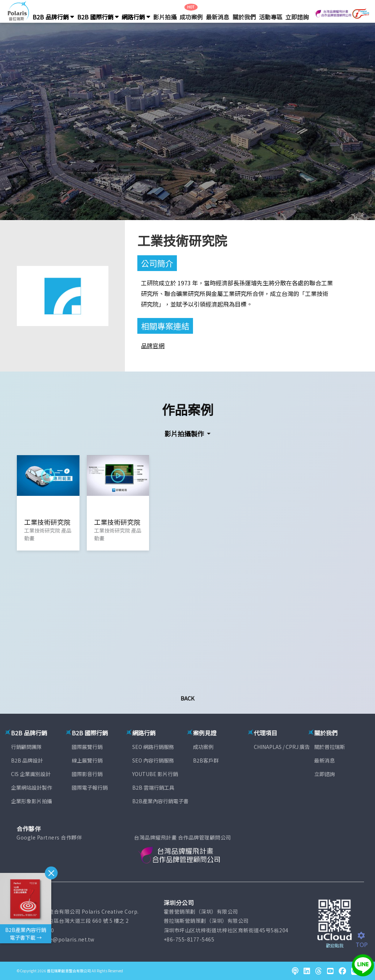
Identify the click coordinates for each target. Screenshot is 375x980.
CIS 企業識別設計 (31, 774)
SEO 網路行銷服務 (153, 747)
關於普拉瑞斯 (330, 747)
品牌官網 (153, 345)
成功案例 (191, 17)
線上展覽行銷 (87, 760)
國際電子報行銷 (90, 787)
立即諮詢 (297, 17)
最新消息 (218, 17)
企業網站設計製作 (31, 787)
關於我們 (244, 17)
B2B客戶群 (206, 760)
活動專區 (271, 17)
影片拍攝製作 (185, 434)
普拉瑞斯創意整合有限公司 (69, 971)
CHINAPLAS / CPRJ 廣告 (282, 747)
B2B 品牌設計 (27, 760)
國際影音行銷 (87, 774)
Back (187, 698)
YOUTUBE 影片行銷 (155, 774)
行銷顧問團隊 (26, 747)
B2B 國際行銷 (98, 17)
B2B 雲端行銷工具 (153, 787)
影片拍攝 (165, 17)
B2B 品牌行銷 (53, 17)
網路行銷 (136, 17)
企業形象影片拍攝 (31, 801)
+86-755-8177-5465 (189, 939)
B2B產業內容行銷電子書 (160, 801)
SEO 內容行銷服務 (153, 760)
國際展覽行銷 (87, 747)
